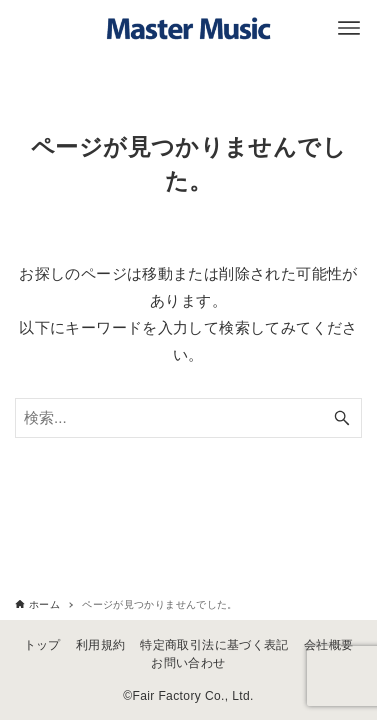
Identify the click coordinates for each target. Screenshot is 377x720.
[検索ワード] (188, 418)
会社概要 (329, 645)
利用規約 (101, 645)
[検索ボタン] (342, 418)
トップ (42, 645)
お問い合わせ (188, 663)
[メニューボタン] (349, 28)
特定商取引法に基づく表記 (214, 645)
